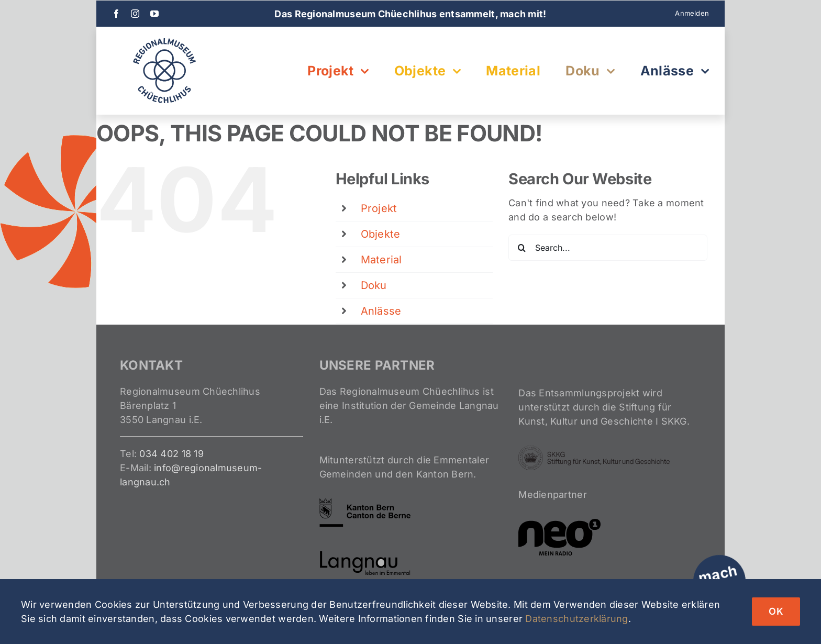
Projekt (379, 208)
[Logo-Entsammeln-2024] (164, 43)
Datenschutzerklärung (576, 619)
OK (776, 611)
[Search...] (608, 248)
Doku (374, 285)
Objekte (381, 234)
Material (381, 260)
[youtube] (154, 14)
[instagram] (135, 14)
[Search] (522, 248)
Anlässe (381, 311)
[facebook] (116, 14)
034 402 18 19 (171, 454)
